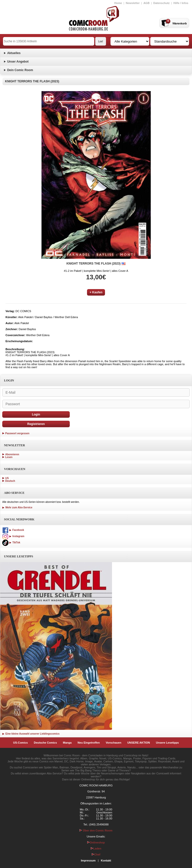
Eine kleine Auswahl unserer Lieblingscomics (31, 734)
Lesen (9, 457)
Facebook (13, 530)
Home (118, 3)
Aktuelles (14, 53)
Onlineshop (96, 842)
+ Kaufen (96, 292)
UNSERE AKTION (139, 743)
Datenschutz (161, 3)
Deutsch (10, 481)
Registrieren (36, 424)
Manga (67, 743)
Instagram (13, 536)
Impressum (88, 860)
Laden (96, 848)
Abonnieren (12, 454)
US (7, 478)
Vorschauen (113, 743)
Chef (96, 854)
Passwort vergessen (17, 433)
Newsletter (133, 3)
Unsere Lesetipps (167, 743)
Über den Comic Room (96, 830)
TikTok (11, 542)
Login (36, 414)
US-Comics (21, 743)
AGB (146, 3)
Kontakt (106, 860)
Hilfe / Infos (181, 3)
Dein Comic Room (20, 70)
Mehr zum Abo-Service (17, 507)
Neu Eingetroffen (89, 743)
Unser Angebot (18, 62)
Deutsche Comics (45, 743)
